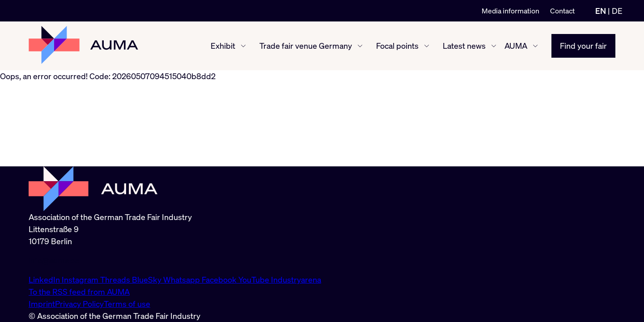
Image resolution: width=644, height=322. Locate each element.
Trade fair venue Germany (306, 46)
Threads (116, 280)
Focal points (397, 46)
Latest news (464, 46)
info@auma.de (54, 260)
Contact (562, 11)
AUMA (516, 46)
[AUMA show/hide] (535, 46)
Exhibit (223, 46)
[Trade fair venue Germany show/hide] (360, 46)
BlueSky (148, 280)
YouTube (255, 280)
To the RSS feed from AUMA (79, 292)
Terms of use (127, 304)
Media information (511, 11)
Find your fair (583, 46)
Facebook (220, 280)
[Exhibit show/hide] (243, 46)
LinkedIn (45, 280)
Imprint (42, 304)
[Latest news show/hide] (494, 46)
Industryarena (296, 280)
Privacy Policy (79, 304)
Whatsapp (182, 280)
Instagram (81, 280)
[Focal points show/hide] (427, 46)
